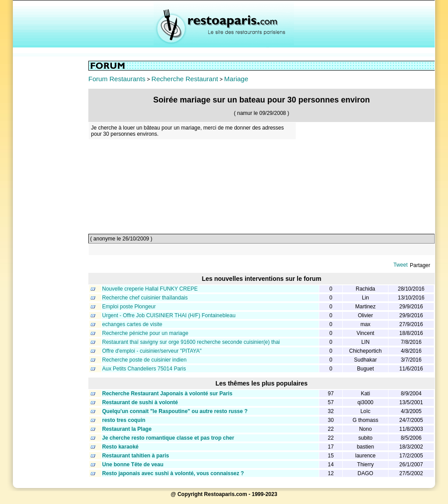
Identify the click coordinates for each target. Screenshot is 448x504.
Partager (420, 265)
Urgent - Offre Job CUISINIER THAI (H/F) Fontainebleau (169, 315)
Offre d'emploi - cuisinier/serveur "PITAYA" (152, 351)
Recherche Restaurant (185, 79)
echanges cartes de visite (132, 324)
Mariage (236, 79)
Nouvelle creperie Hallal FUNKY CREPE (150, 289)
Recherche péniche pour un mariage (145, 333)
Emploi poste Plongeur (129, 307)
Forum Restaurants (117, 79)
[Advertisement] (51, 194)
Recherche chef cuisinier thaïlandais (145, 298)
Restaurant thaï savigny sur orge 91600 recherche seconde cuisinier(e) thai (191, 342)
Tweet (400, 265)
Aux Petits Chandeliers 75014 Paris (144, 369)
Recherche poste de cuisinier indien (144, 360)
